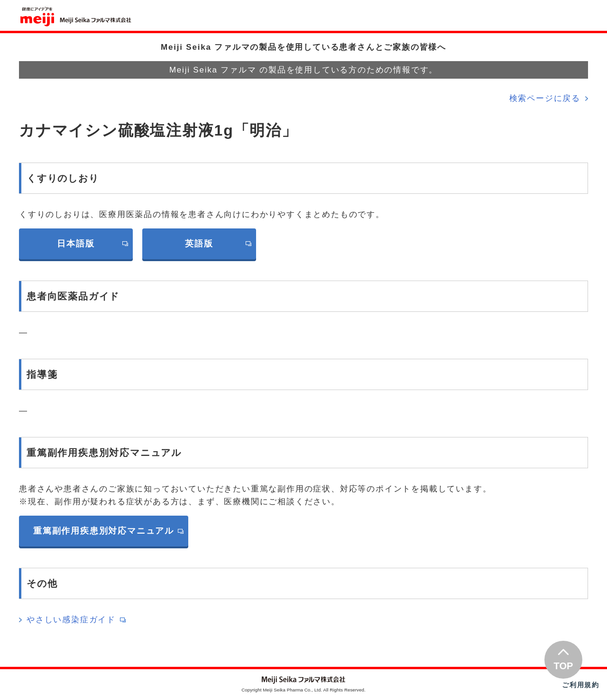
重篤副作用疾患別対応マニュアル (104, 531)
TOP (564, 666)
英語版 (199, 244)
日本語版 (76, 244)
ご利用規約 (581, 685)
